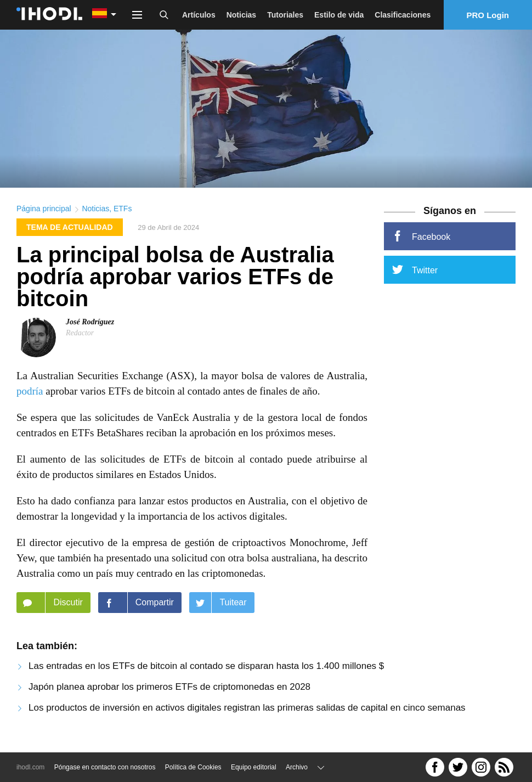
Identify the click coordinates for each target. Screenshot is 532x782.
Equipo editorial (254, 767)
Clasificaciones (403, 15)
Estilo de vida (339, 15)
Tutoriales (285, 15)
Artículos (199, 15)
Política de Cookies (193, 767)
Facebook (421, 239)
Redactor (80, 336)
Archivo (297, 767)
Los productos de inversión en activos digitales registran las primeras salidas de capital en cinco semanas (247, 710)
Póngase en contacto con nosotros (105, 767)
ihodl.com (30, 767)
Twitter (415, 273)
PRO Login (488, 15)
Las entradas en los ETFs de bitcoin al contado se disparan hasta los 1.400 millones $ (206, 669)
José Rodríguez (90, 325)
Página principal (44, 212)
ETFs (123, 212)
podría (30, 394)
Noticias (241, 15)
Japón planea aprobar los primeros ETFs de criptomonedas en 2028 (169, 690)
